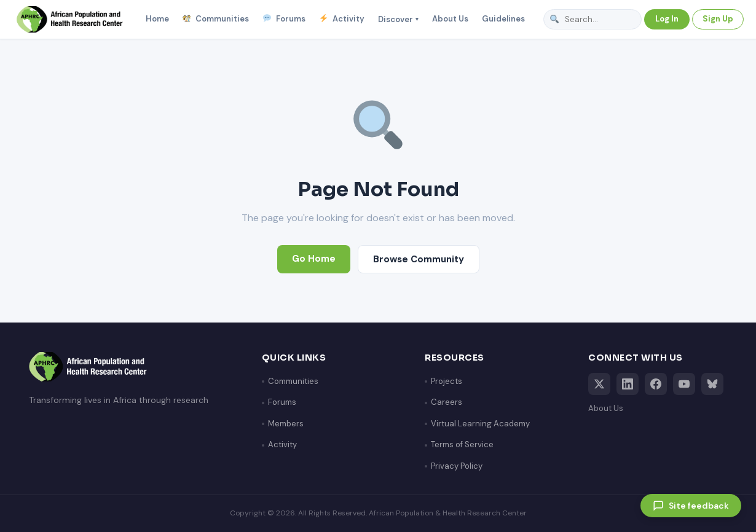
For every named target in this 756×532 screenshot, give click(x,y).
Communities (216, 19)
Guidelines (503, 19)
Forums (284, 19)
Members (286, 424)
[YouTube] (684, 384)
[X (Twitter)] (599, 384)
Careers (447, 402)
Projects (447, 381)
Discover (398, 19)
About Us (450, 19)
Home (157, 19)
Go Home (314, 259)
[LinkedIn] (628, 384)
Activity (342, 19)
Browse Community (419, 259)
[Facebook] (656, 384)
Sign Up (718, 19)
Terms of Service (462, 444)
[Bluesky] (712, 384)
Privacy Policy (457, 466)
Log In (667, 19)
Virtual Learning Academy (480, 424)
